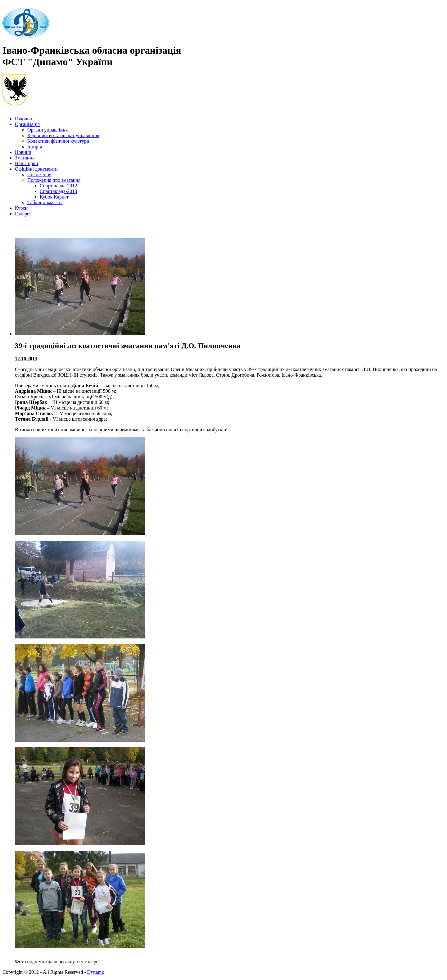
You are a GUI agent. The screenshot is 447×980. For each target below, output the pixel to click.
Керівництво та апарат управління (63, 135)
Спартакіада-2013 (58, 191)
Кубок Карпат (54, 197)
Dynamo (96, 972)
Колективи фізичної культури (58, 141)
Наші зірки (27, 163)
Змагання (25, 158)
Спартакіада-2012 (58, 186)
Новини (23, 152)
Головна (23, 119)
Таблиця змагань (45, 202)
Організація (27, 124)
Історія (35, 147)
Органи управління (47, 130)
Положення (39, 175)
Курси (21, 208)
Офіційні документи (36, 169)
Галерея (23, 214)
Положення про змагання (54, 180)
